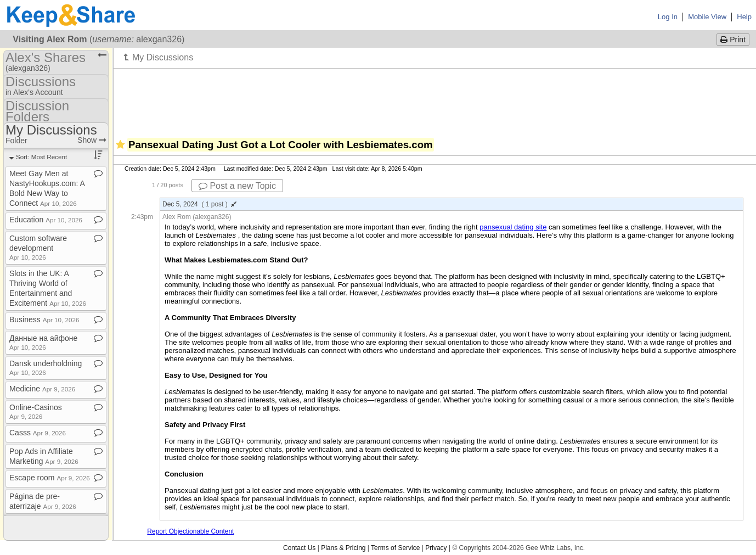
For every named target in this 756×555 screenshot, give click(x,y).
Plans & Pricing (343, 548)
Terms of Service (395, 548)
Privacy (436, 548)
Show (92, 140)
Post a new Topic (237, 186)
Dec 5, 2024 (199, 204)
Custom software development (38, 247)
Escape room (50, 478)
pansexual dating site (513, 227)
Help (744, 17)
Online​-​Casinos (36, 411)
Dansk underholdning (46, 368)
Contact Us (299, 548)
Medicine (42, 389)
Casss (38, 433)
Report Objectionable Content (190, 531)
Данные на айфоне (43, 342)
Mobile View (707, 17)
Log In (668, 17)
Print (733, 40)
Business (44, 319)
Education (46, 220)
